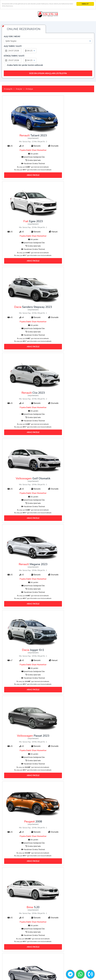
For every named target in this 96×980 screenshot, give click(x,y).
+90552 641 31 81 (79, 949)
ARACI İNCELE (25, 157)
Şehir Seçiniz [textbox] (11, 41)
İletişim (38, 951)
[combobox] (48, 41)
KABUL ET (85, 4)
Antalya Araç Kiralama (44, 961)
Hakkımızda (40, 954)
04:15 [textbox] (30, 51)
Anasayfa (39, 944)
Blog (37, 958)
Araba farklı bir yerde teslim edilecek (25, 56)
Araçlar (38, 947)
